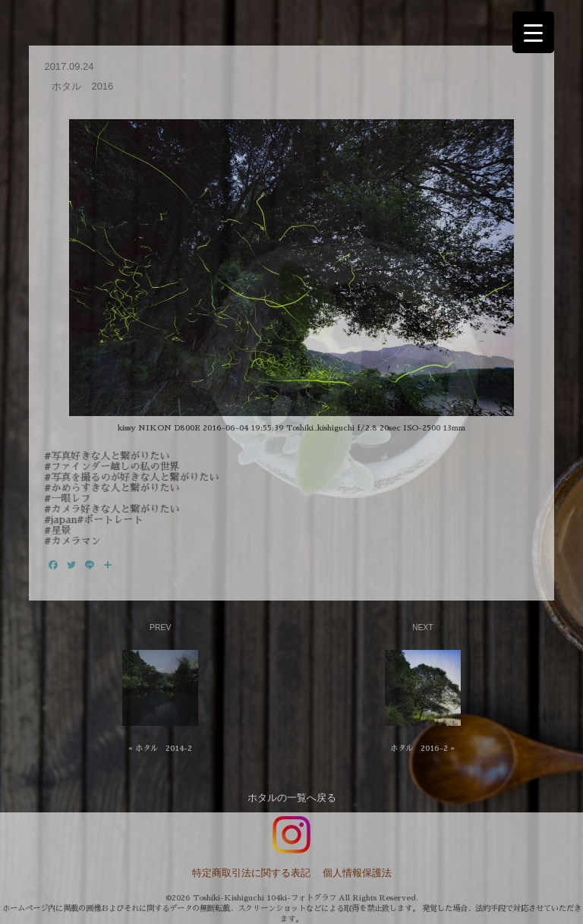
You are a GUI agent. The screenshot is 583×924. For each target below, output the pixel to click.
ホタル (262, 798)
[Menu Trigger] (533, 32)
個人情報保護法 (357, 873)
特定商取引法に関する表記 (251, 873)
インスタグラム (291, 835)
